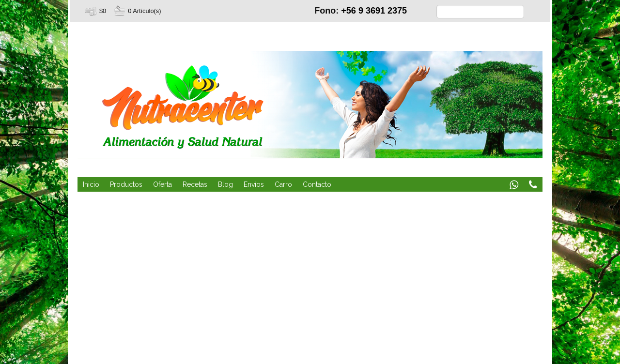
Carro (283, 184)
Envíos (254, 184)
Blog (225, 184)
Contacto (317, 184)
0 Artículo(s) (144, 11)
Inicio (91, 184)
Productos (126, 184)
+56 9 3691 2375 (374, 11)
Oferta (163, 184)
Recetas (195, 184)
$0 (103, 11)
